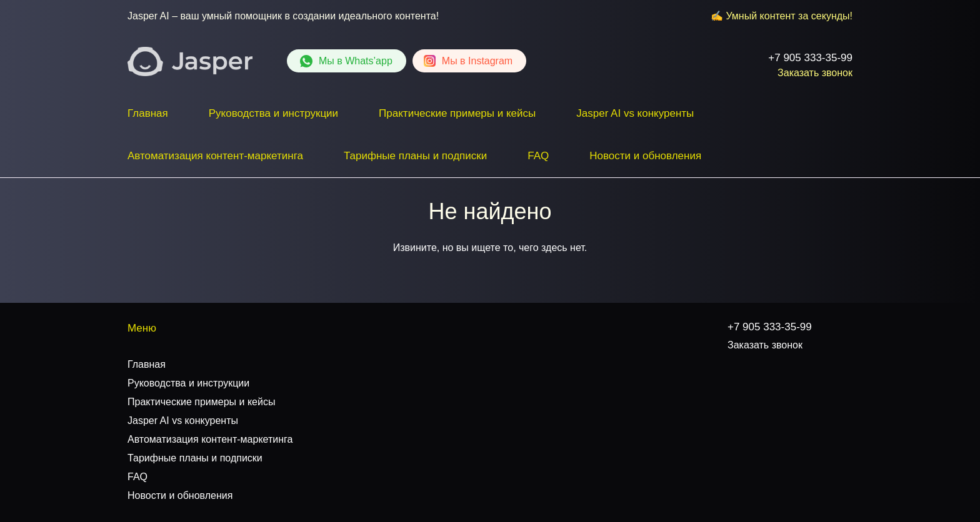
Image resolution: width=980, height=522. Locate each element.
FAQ (538, 156)
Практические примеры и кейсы (457, 113)
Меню (142, 328)
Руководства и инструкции (273, 113)
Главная (148, 113)
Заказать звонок (815, 73)
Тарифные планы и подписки (415, 156)
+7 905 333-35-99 (810, 58)
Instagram (477, 61)
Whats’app (356, 61)
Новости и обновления (645, 156)
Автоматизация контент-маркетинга (215, 156)
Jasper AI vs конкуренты (635, 113)
